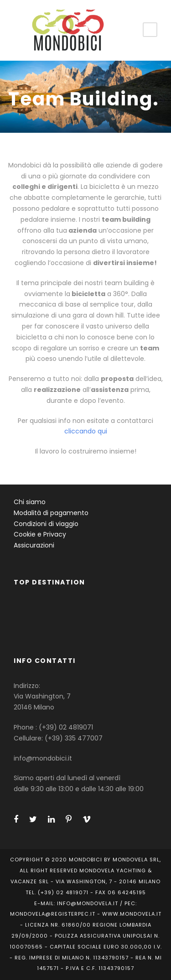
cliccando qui (86, 431)
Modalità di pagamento (51, 513)
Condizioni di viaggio (46, 524)
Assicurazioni (34, 545)
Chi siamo (30, 502)
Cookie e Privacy (40, 534)
